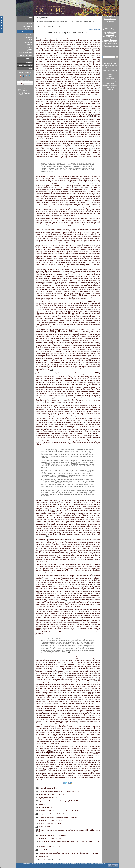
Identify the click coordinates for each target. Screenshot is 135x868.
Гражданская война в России (110, 66)
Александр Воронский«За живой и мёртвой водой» (110, 41)
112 (46, 435)
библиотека (28, 32)
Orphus (20, 89)
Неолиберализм (110, 79)
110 (71, 409)
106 (78, 154)
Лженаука (110, 89)
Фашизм (110, 76)
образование (28, 37)
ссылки (30, 62)
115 (47, 536)
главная (29, 18)
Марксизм (110, 74)
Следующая (58, 27)
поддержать (1, 25)
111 (84, 422)
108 (88, 200)
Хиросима (110, 21)
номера (30, 24)
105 (90, 116)
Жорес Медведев (94, 30)
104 (51, 94)
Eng (115, 1)
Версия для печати (42, 18)
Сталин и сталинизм (88, 21)
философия (28, 42)
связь (30, 68)
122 (81, 766)
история (30, 45)
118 (69, 652)
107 (54, 171)
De (117, 1)
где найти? (29, 29)
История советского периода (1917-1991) (64, 21)
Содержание (49, 27)
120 (76, 721)
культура (29, 50)
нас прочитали (28, 26)
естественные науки (26, 52)
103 (78, 67)
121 (95, 758)
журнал (30, 21)
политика (29, 35)
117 (65, 601)
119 (96, 681)
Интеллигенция (48, 21)
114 (79, 530)
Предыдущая (40, 27)
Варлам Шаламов (110, 19)
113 (50, 496)
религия (30, 40)
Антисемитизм (39, 21)
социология (28, 47)
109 (51, 370)
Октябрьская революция (110, 68)
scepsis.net (93, 864)
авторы (30, 59)
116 (61, 594)
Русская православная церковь (110, 81)
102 (92, 63)
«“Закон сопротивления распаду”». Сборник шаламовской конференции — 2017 (110, 46)
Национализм (79, 21)
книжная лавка (26, 65)
